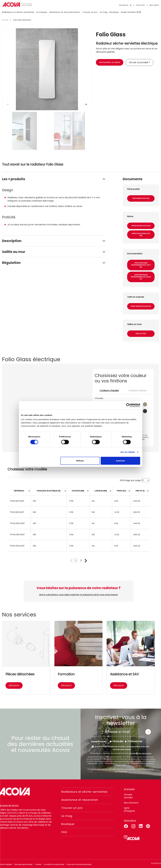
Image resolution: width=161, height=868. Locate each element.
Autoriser (121, 461)
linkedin (141, 826)
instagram (133, 826)
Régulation (11, 263)
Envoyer (148, 732)
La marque (42, 12)
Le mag (104, 12)
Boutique (114, 12)
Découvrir (14, 685)
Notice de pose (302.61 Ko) (141, 226)
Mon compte (154, 5)
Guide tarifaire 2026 (131, 12)
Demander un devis (110, 62)
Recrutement (131, 803)
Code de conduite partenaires (79, 864)
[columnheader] (19, 491)
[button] (86, 104)
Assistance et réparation (80, 800)
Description (12, 241)
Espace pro (140, 5)
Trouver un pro (90, 12)
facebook (126, 826)
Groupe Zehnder (128, 796)
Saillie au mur (14, 252)
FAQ (64, 832)
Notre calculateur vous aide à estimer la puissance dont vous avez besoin (79, 595)
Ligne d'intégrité (129, 809)
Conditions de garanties (54, 864)
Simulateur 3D (132, 838)
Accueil (5, 20)
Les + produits (14, 179)
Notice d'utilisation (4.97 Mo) (141, 235)
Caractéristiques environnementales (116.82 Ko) (141, 277)
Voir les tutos (141, 334)
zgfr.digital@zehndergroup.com (125, 761)
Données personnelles (23, 864)
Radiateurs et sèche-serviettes (18, 12)
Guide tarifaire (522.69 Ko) (141, 306)
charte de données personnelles (140, 753)
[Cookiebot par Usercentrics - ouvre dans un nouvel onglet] (128, 405)
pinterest (148, 826)
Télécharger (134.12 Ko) (141, 198)
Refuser (80, 461)
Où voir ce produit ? (139, 62)
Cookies (38, 864)
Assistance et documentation (65, 12)
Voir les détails (128, 452)
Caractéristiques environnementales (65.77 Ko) (141, 265)
